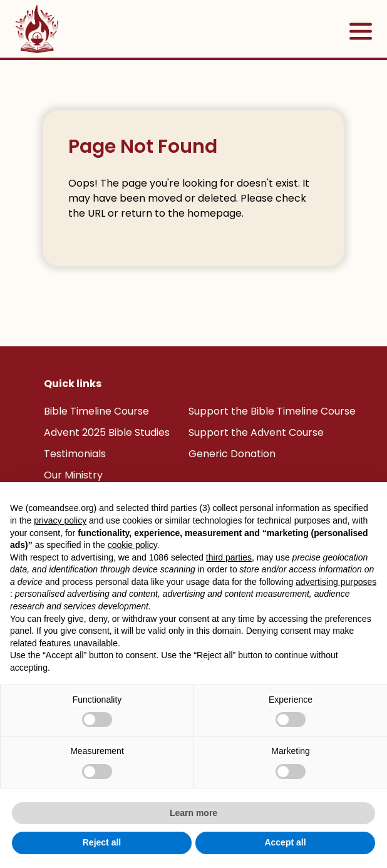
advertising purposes (336, 582)
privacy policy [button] (60, 520)
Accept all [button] (285, 842)
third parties (229, 557)
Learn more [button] (194, 813)
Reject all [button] (102, 842)
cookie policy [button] (132, 545)
